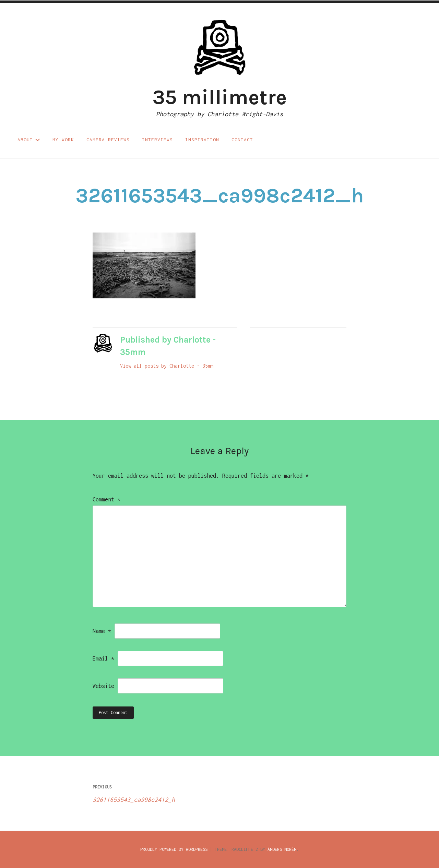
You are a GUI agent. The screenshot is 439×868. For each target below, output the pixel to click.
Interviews (157, 140)
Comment (106, 499)
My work (63, 140)
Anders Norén (282, 849)
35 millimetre (219, 97)
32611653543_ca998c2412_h (156, 792)
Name (102, 631)
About (29, 140)
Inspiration (202, 140)
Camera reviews (108, 140)
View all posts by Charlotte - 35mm (167, 366)
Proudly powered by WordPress (174, 849)
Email (103, 658)
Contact (242, 140)
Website (103, 686)
